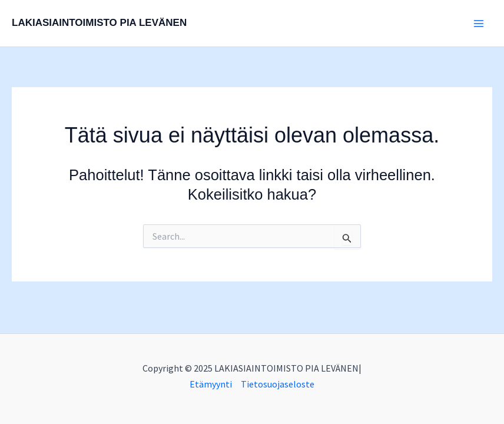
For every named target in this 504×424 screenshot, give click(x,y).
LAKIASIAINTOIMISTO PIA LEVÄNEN (99, 23)
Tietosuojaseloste (278, 384)
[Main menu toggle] (479, 24)
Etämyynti (211, 384)
